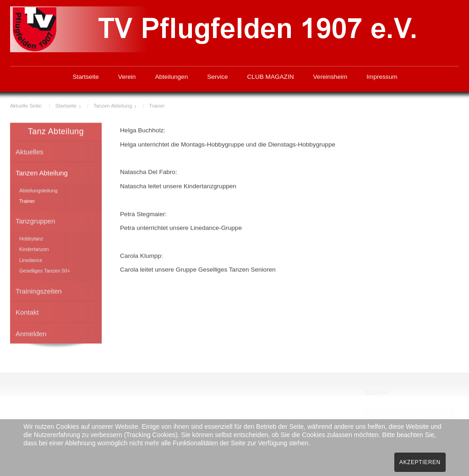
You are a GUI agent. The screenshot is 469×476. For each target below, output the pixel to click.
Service (217, 77)
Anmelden (31, 333)
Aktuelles (30, 151)
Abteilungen (171, 77)
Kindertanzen (34, 249)
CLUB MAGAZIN (271, 77)
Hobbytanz (31, 238)
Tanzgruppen (35, 221)
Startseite (85, 77)
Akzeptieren (420, 462)
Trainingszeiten (39, 290)
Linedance (31, 259)
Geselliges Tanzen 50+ (45, 270)
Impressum (382, 77)
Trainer (27, 200)
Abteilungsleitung (38, 190)
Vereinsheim (330, 77)
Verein (127, 77)
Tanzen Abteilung (42, 172)
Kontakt (27, 311)
